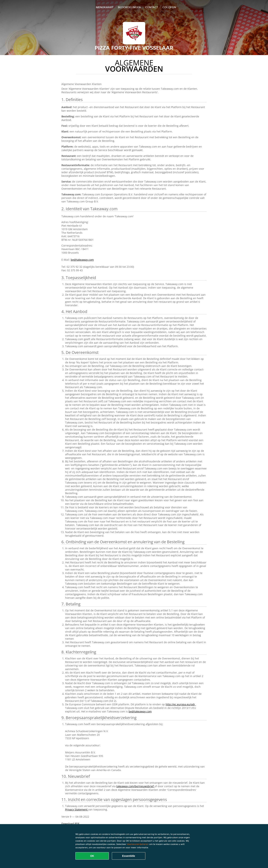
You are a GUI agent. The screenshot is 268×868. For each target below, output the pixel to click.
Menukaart (105, 7)
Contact (152, 7)
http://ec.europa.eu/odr (181, 704)
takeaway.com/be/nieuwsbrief (135, 786)
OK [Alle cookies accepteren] (92, 856)
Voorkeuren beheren (138, 844)
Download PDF (70, 824)
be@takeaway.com (82, 260)
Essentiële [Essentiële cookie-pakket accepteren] (129, 856)
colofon (169, 7)
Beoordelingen (129, 7)
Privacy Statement (77, 809)
